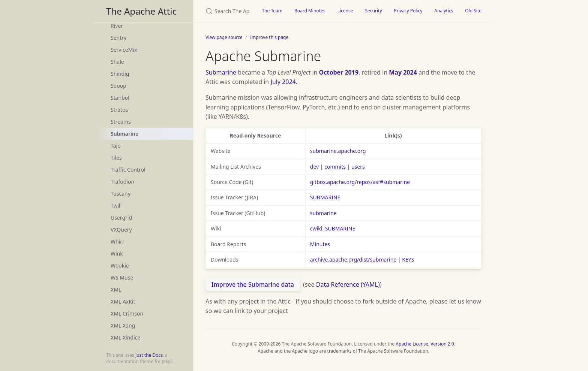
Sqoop (118, 86)
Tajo (116, 146)
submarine (323, 213)
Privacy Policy (408, 11)
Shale (117, 62)
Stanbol (120, 98)
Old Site (473, 11)
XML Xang (123, 325)
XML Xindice (125, 337)
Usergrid (121, 218)
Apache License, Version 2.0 (425, 344)
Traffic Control (128, 170)
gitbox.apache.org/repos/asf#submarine (360, 182)
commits (335, 167)
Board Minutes (310, 11)
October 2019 (339, 72)
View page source (224, 37)
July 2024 (283, 82)
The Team (272, 11)
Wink (117, 254)
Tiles (116, 158)
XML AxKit (123, 301)
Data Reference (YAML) (348, 284)
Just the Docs (149, 355)
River (117, 26)
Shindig (120, 74)
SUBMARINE (325, 197)
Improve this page (269, 37)
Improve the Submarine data (253, 284)
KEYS (408, 260)
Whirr (118, 242)
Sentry (118, 38)
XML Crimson (127, 313)
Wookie (120, 266)
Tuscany (121, 194)
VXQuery (121, 230)
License (345, 11)
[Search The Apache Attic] (225, 11)
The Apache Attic (141, 11)
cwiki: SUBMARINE (333, 228)
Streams (121, 122)
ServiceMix (124, 50)
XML (116, 289)
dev (314, 167)
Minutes (320, 244)
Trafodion (122, 182)
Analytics (444, 11)
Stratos (119, 110)
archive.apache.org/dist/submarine (353, 260)
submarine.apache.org (338, 151)
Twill (116, 206)
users (358, 167)
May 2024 (403, 72)
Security (373, 11)
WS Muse (122, 278)
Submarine (124, 134)
